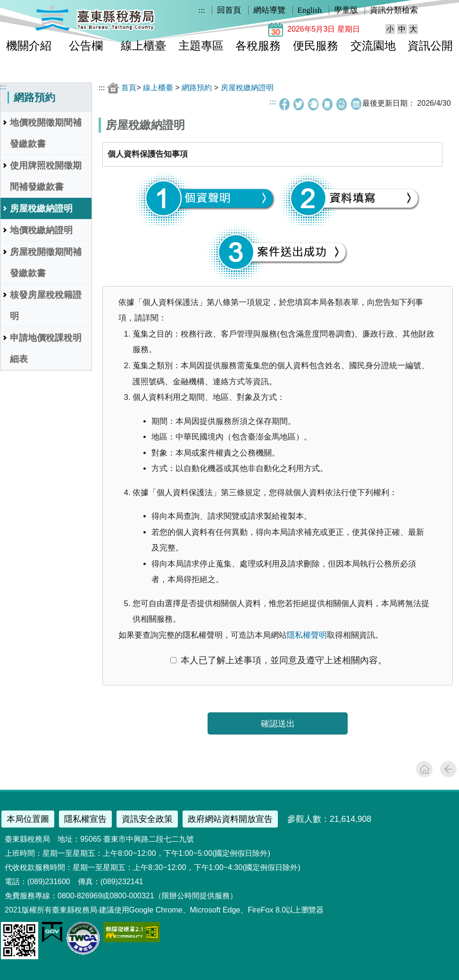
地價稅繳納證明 (41, 230)
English (310, 10)
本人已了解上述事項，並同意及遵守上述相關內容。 (278, 660)
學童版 (346, 10)
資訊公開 (430, 46)
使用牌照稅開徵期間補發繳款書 (46, 176)
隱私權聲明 (307, 635)
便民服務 (316, 46)
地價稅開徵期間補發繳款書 (46, 133)
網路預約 (197, 88)
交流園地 (373, 46)
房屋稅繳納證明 (41, 208)
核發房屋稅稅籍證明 (46, 305)
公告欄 (86, 46)
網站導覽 (269, 10)
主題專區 (201, 46)
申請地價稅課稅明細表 (46, 348)
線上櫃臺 (143, 46)
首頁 (129, 88)
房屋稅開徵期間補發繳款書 (46, 262)
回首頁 (229, 10)
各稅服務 (258, 46)
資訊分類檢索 (394, 10)
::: (202, 10)
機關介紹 (29, 46)
